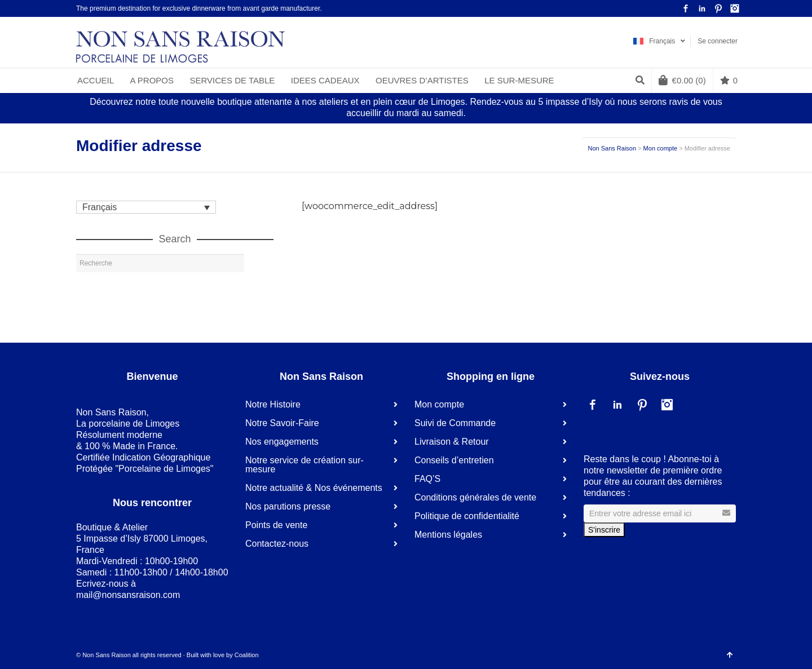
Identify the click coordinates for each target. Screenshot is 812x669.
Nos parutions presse (288, 506)
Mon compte (661, 148)
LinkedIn (702, 8)
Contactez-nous (277, 544)
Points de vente (276, 525)
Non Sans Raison (612, 148)
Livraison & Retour (452, 442)
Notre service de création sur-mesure (304, 465)
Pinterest (718, 8)
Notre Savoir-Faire (282, 423)
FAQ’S (427, 479)
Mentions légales (448, 535)
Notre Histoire (273, 404)
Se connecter (718, 41)
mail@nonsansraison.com (128, 595)
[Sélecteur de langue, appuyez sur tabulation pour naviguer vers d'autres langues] (146, 207)
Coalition (247, 655)
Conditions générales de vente (475, 497)
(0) (682, 80)
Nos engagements (282, 442)
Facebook (686, 8)
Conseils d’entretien (454, 460)
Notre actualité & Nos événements (314, 488)
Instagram (735, 8)
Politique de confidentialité (467, 516)
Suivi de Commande (455, 423)
